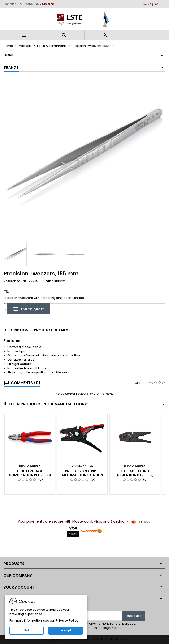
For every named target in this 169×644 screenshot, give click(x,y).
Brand (49, 281)
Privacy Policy (67, 621)
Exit (27, 630)
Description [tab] (16, 330)
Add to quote (29, 309)
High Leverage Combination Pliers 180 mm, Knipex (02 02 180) (30, 475)
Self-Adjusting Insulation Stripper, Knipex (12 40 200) (135, 475)
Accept (66, 630)
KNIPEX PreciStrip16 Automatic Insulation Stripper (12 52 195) (82, 475)
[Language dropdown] (153, 4)
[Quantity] (4, 309)
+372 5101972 (44, 4)
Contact (10, 4)
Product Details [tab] (51, 330)
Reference (12, 281)
